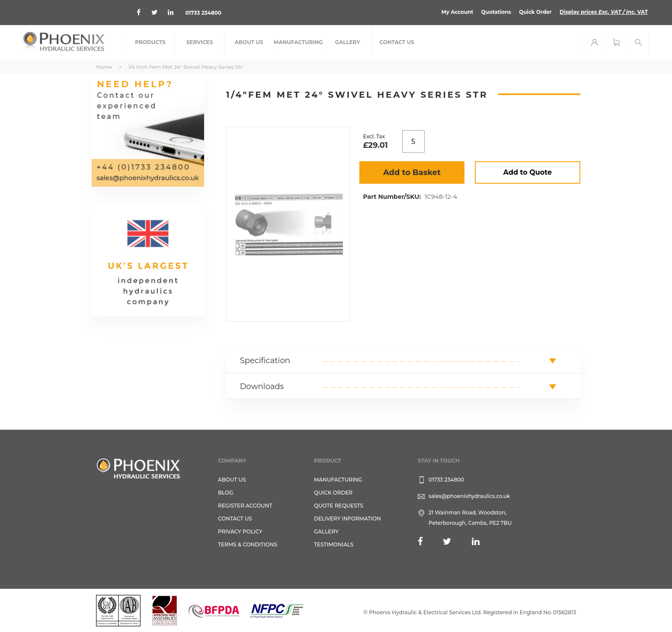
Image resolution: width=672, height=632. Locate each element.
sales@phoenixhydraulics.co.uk (469, 496)
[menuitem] (150, 42)
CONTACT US (235, 519)
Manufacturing (338, 480)
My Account (455, 12)
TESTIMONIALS (334, 544)
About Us (232, 480)
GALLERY (326, 531)
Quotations (494, 12)
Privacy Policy (240, 531)
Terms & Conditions (248, 544)
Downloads (262, 386)
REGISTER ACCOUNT (245, 506)
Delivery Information (347, 519)
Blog (226, 493)
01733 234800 (204, 13)
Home (104, 67)
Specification (265, 361)
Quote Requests (339, 506)
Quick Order (534, 12)
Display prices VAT (603, 12)
